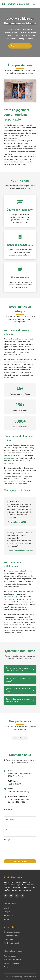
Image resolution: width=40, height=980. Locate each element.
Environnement (9, 939)
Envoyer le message (20, 861)
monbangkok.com (20, 738)
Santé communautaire (12, 936)
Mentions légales (10, 956)
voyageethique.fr (10, 458)
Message (7, 840)
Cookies (6, 967)
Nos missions (8, 915)
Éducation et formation (12, 932)
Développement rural (11, 943)
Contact (6, 919)
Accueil (6, 908)
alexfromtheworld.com (12, 597)
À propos (7, 912)
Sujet (5, 830)
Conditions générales (11, 963)
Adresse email (9, 820)
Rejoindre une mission (20, 46)
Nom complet (8, 810)
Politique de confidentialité (13, 960)
